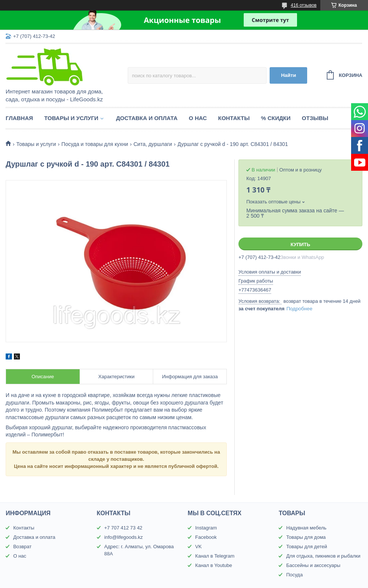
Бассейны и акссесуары (313, 565)
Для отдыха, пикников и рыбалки (323, 556)
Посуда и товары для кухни (95, 144)
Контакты (234, 118)
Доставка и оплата (147, 118)
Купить (300, 244)
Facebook (206, 537)
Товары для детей (307, 547)
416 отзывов (304, 5)
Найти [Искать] (288, 75)
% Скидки (276, 118)
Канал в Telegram (215, 556)
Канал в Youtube (214, 565)
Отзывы (315, 118)
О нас (198, 118)
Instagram (206, 528)
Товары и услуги (71, 118)
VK (198, 547)
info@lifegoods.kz (124, 537)
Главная (19, 118)
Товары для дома (306, 537)
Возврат (22, 547)
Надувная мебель (306, 528)
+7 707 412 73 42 (124, 528)
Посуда (294, 575)
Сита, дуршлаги (153, 144)
